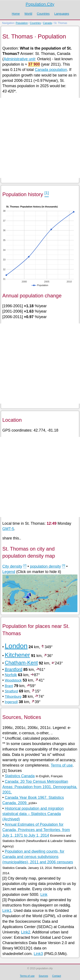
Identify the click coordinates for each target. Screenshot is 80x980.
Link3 (38, 954)
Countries (43, 14)
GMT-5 (8, 529)
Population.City (40, 4)
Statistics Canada (20, 776)
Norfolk (11, 675)
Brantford (13, 669)
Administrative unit (19, 59)
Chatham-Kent (21, 663)
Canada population (51, 70)
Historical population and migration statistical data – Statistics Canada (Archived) (33, 814)
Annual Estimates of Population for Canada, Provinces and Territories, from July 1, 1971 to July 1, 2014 (36, 830)
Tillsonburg (13, 697)
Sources (43, 976)
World (28, 14)
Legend (9, 572)
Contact (57, 976)
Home (16, 14)
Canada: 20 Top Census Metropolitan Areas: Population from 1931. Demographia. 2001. (40, 787)
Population (22, 23)
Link (44, 895)
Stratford (11, 691)
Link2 (26, 932)
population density (45, 566)
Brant (9, 686)
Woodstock (13, 680)
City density (12, 566)
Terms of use (62, 765)
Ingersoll (11, 702)
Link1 (7, 911)
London (16, 646)
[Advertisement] (40, 138)
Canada (47, 23)
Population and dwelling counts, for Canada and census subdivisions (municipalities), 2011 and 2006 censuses (38, 857)
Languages (62, 14)
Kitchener (17, 655)
